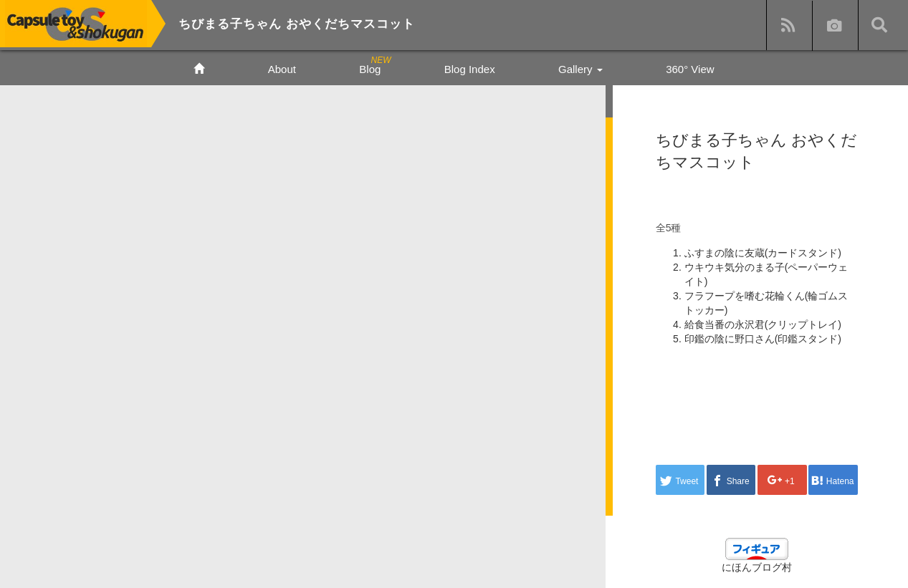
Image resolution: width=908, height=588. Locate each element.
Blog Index (470, 69)
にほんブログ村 (757, 567)
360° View (690, 69)
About (282, 69)
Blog (370, 69)
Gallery (580, 69)
